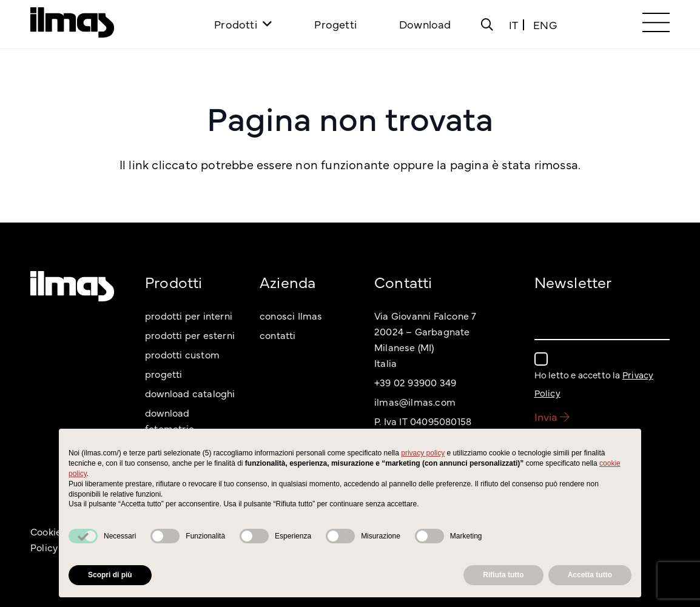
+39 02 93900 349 (415, 382)
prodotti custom (182, 354)
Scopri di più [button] (110, 575)
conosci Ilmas (291, 315)
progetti (164, 374)
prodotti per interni (189, 315)
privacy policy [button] (423, 453)
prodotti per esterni (190, 335)
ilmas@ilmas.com (415, 401)
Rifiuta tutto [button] (503, 575)
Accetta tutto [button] (590, 575)
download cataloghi (190, 393)
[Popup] (487, 24)
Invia (552, 416)
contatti (278, 335)
